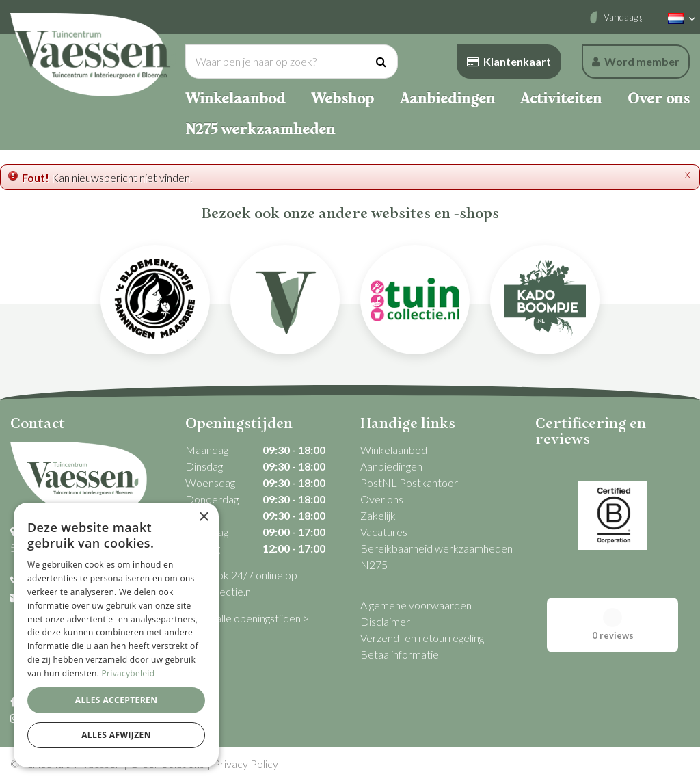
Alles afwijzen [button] (116, 735)
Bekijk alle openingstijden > (247, 618)
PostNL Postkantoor (409, 482)
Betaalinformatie (400, 654)
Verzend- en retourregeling (422, 638)
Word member (636, 61)
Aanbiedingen (391, 466)
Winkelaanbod (394, 450)
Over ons (382, 499)
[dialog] (116, 635)
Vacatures (384, 532)
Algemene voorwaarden (416, 605)
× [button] (203, 517)
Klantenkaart (509, 61)
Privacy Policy (246, 764)
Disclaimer (385, 621)
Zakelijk (378, 515)
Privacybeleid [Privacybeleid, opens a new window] (129, 673)
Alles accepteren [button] (117, 700)
